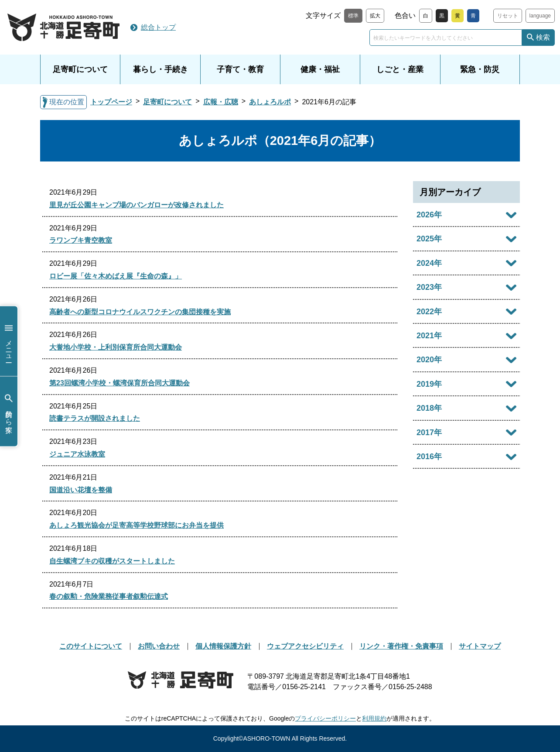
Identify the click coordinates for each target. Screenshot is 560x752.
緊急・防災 (480, 69)
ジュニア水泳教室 (77, 454)
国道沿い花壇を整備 (81, 490)
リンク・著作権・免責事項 (401, 646)
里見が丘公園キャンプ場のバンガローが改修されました (137, 205)
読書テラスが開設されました (95, 418)
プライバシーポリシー (325, 718)
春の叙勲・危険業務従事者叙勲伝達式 (109, 596)
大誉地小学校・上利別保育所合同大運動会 (116, 347)
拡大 (375, 16)
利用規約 (374, 718)
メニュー (9, 341)
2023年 (429, 287)
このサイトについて (91, 646)
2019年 (429, 384)
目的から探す (9, 411)
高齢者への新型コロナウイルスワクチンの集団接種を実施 (140, 312)
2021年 (429, 336)
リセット (508, 16)
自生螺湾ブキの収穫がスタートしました (112, 561)
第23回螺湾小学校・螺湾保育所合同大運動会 (120, 383)
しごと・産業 (400, 69)
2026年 (429, 215)
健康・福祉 (320, 69)
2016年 (429, 457)
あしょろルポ (270, 102)
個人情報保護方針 (223, 646)
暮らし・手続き (160, 69)
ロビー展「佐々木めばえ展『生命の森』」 (116, 276)
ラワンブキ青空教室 (81, 240)
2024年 (429, 263)
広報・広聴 (221, 102)
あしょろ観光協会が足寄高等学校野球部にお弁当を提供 (137, 525)
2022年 (429, 312)
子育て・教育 (240, 69)
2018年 (429, 408)
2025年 (429, 239)
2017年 (429, 433)
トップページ (111, 102)
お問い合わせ (159, 646)
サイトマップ (480, 646)
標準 (353, 16)
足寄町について (80, 69)
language (540, 16)
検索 (543, 37)
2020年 (429, 360)
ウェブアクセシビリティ (305, 646)
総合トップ (158, 27)
